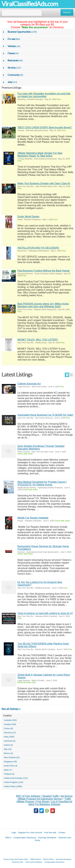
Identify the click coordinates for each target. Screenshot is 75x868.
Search (67, 12)
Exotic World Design (28, 217)
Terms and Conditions (34, 862)
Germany (10, 733)
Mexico (8, 753)
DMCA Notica (36, 859)
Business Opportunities (19, 32)
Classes (11, 53)
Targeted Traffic (51, 796)
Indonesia (10, 741)
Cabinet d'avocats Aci (29, 384)
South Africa (11, 766)
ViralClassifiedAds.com (30, 4)
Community (14, 75)
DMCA (8, 838)
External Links (18, 862)
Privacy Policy (9, 859)
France (8, 728)
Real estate (13, 60)
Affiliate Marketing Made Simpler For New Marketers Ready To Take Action (40, 154)
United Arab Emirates (16, 778)
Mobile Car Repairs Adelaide (33, 518)
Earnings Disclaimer (47, 838)
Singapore (10, 762)
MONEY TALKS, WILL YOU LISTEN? (38, 340)
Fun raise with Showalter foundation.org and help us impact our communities (44, 95)
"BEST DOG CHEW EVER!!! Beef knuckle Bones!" (45, 127)
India (9, 737)
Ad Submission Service (49, 799)
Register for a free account (30, 833)
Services (12, 68)
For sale (11, 39)
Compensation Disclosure (25, 838)
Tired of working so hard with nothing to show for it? (45, 613)
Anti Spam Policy (22, 859)
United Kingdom (13, 782)
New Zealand (12, 757)
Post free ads (50, 833)
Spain (8, 770)
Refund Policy (48, 859)
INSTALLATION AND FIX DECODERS (38, 248)
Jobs (10, 82)
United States (13, 786)
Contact (62, 833)
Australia (10, 720)
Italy (8, 749)
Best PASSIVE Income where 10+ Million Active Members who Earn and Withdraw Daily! (43, 305)
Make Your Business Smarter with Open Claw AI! (44, 183)
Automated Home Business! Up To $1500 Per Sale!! (45, 415)
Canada (10, 724)
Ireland (8, 745)
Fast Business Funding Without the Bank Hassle (44, 271)
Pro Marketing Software (48, 804)
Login (14, 833)
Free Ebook (43, 802)
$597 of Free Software (28, 796)
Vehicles (12, 46)
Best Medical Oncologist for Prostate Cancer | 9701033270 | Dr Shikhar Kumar (42, 483)
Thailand (9, 774)
